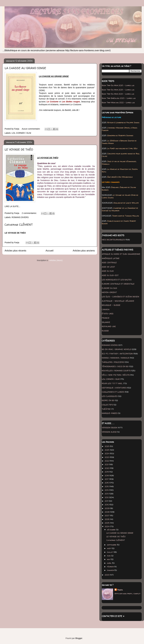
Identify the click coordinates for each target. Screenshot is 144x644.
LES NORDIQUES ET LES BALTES (117, 280)
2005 (107, 523)
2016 (107, 483)
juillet (110, 552)
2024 (107, 453)
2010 (107, 505)
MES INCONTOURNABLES (113, 240)
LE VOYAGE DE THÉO (19, 149)
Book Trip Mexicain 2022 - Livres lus (118, 102)
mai (109, 559)
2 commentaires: (29, 213)
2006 (107, 519)
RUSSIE (105, 331)
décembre (112, 530)
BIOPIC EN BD (108, 400)
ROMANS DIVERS (20, 217)
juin (109, 556)
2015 (107, 486)
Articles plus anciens (84, 251)
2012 (107, 497)
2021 (107, 464)
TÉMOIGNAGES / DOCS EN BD (115, 366)
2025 (107, 450)
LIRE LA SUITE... (12, 206)
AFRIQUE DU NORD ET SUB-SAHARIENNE (121, 254)
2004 (107, 526)
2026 (107, 446)
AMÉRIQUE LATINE (111, 258)
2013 (107, 494)
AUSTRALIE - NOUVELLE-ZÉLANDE (118, 301)
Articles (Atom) (56, 260)
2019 (107, 472)
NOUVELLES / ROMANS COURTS (116, 371)
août (109, 548)
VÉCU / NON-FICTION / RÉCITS (116, 375)
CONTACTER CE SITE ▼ (113, 616)
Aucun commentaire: (31, 129)
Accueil (50, 251)
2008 (107, 512)
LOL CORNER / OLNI (21, 133)
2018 (107, 475)
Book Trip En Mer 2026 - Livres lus (118, 85)
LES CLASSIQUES (110, 396)
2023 (107, 457)
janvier (111, 570)
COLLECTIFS (107, 405)
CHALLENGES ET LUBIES (113, 392)
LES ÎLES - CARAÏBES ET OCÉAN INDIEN (120, 297)
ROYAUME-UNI (109, 326)
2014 (107, 490)
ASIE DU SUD (108, 271)
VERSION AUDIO (109, 432)
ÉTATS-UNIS (108, 314)
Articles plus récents (15, 251)
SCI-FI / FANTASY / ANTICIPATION (117, 354)
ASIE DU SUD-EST (110, 275)
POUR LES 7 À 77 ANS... (112, 383)
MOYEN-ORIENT (109, 292)
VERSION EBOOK (110, 428)
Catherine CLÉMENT (19, 225)
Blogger (79, 638)
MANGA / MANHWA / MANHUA (115, 358)
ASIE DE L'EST (108, 267)
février (111, 567)
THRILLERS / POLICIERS (113, 362)
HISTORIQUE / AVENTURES (114, 388)
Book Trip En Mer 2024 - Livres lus (118, 94)
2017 (107, 479)
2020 (107, 468)
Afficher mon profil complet (127, 593)
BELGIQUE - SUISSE (111, 305)
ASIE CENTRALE (109, 262)
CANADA (106, 309)
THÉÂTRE (106, 409)
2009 (107, 508)
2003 (107, 575)
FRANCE (106, 318)
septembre (112, 545)
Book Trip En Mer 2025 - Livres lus (118, 90)
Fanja (120, 590)
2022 (107, 461)
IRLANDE (106, 322)
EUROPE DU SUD (109, 288)
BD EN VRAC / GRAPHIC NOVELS (116, 349)
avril (110, 563)
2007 (107, 515)
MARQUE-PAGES (110, 413)
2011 (107, 501)
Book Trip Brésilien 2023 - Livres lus (119, 98)
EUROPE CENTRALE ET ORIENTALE (118, 284)
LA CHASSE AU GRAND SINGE (25, 68)
